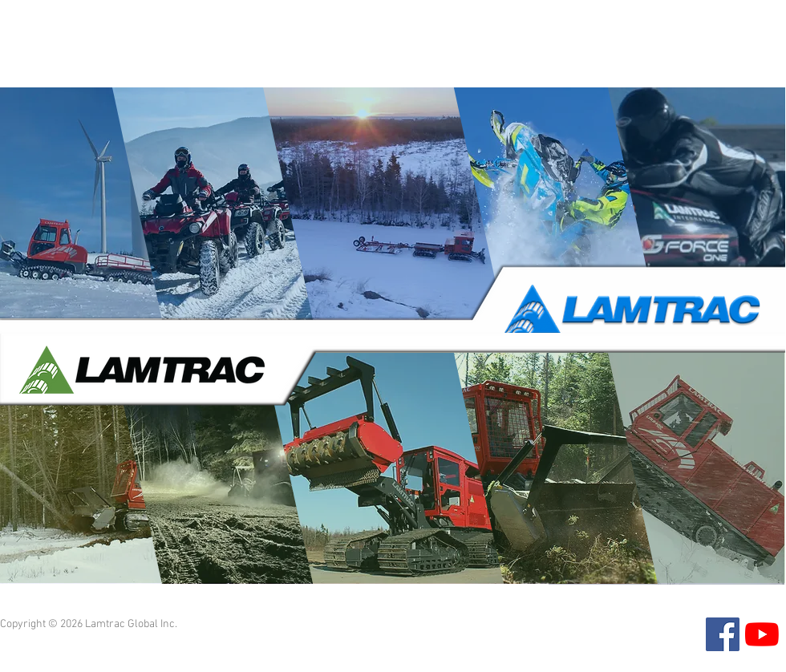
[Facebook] (723, 634)
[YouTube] (762, 634)
